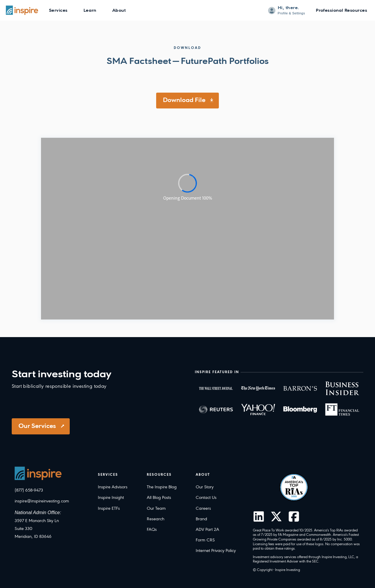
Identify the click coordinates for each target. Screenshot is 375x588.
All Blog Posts (159, 498)
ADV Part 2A (207, 530)
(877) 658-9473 (29, 490)
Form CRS (205, 540)
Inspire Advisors (113, 487)
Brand (201, 519)
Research (156, 519)
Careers (203, 509)
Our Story (205, 487)
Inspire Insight (111, 498)
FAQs (152, 530)
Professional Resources (341, 11)
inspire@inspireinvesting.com (42, 501)
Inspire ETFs (109, 509)
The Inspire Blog (162, 487)
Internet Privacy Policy (216, 551)
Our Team (156, 509)
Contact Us (206, 498)
